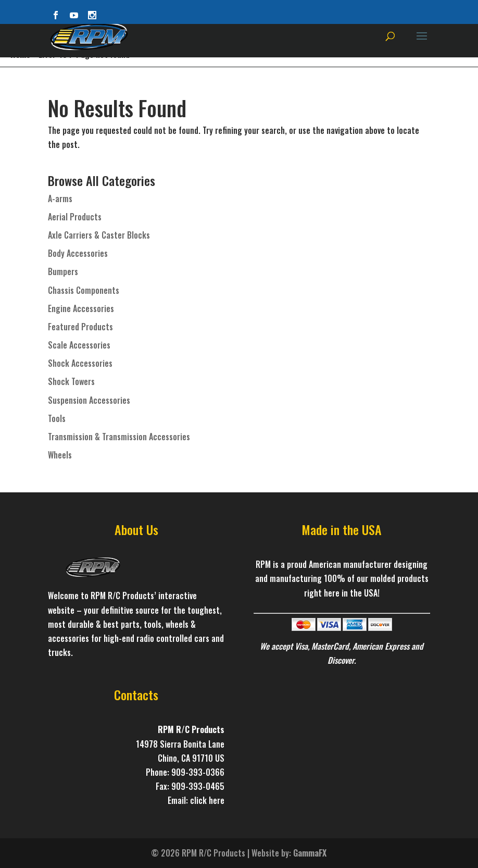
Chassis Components (84, 290)
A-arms (60, 199)
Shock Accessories (80, 363)
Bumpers (63, 271)
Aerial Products (75, 217)
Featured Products (80, 327)
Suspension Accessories (89, 400)
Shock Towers (71, 381)
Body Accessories (78, 253)
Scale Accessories (79, 345)
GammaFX (310, 853)
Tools (57, 418)
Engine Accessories (81, 308)
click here (207, 800)
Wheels (60, 455)
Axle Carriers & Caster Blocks (99, 235)
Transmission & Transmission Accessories (119, 437)
